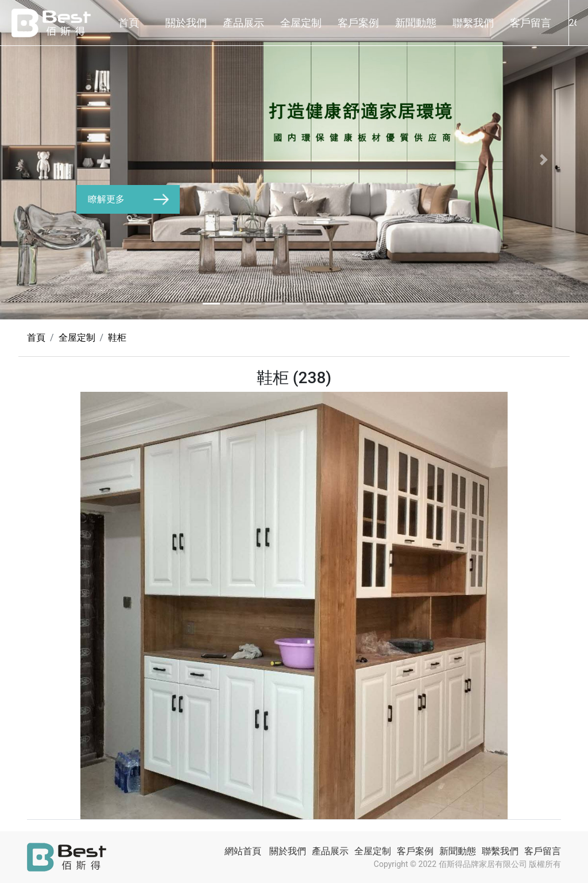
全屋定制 (301, 23)
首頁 (129, 23)
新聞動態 (416, 23)
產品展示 (243, 23)
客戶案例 (358, 23)
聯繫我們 (473, 23)
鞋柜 (117, 338)
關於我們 (186, 23)
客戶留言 (531, 23)
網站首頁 (243, 851)
